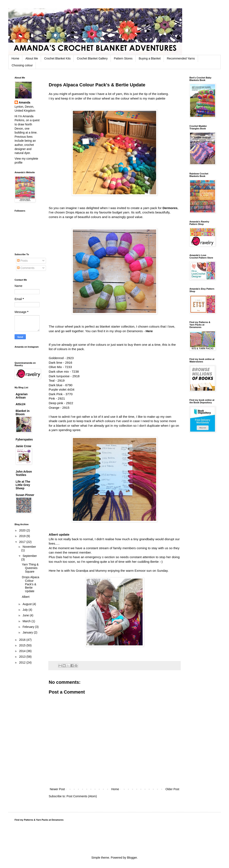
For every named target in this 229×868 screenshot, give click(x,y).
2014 (23, 651)
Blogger (132, 858)
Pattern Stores (123, 58)
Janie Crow (23, 446)
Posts (22, 261)
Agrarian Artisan (22, 396)
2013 (23, 657)
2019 (23, 536)
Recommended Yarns (181, 58)
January (28, 632)
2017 (23, 542)
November (29, 547)
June (26, 615)
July (26, 610)
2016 (23, 640)
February (29, 627)
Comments (26, 268)
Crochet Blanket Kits (57, 58)
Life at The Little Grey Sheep (23, 485)
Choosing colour (22, 65)
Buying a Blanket (150, 58)
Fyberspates (24, 439)
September (30, 556)
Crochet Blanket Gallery (92, 58)
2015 (23, 645)
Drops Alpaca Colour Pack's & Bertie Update (30, 584)
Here (149, 331)
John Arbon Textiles (24, 473)
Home (15, 58)
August (27, 604)
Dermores (170, 208)
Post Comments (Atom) (82, 796)
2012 (23, 662)
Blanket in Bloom (23, 413)
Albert (26, 597)
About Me (32, 58)
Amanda (24, 102)
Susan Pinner (25, 495)
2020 (23, 530)
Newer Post (57, 789)
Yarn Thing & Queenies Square (30, 568)
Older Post (172, 789)
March (27, 621)
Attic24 (21, 404)
